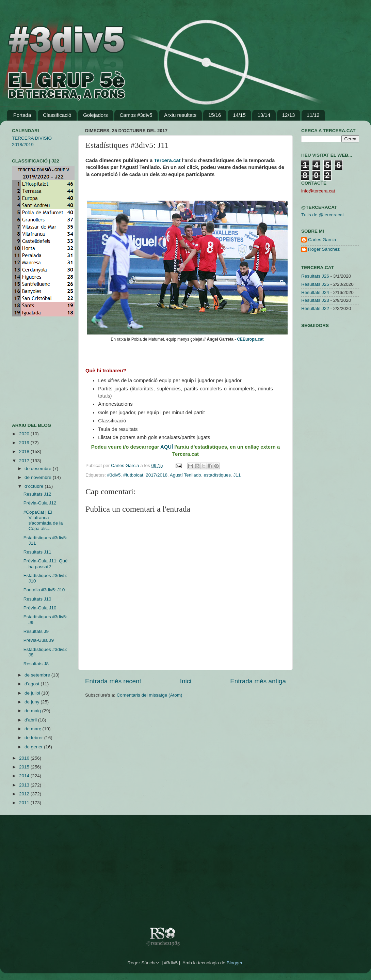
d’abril (31, 720)
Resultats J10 (37, 599)
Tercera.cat (167, 160)
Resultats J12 (37, 494)
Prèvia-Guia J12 (40, 503)
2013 (25, 785)
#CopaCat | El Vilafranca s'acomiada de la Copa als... (43, 520)
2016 (25, 758)
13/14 (264, 115)
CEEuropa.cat (251, 339)
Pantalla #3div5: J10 (44, 590)
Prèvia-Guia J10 (40, 608)
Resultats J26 (315, 276)
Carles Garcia (126, 465)
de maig (33, 711)
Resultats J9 (36, 631)
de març (34, 729)
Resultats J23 (315, 300)
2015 (25, 767)
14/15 (239, 115)
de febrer (34, 738)
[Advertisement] (32, 370)
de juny (33, 702)
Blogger (235, 963)
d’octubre (35, 486)
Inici (186, 681)
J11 (237, 475)
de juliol (33, 693)
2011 (25, 803)
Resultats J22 (315, 308)
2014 (25, 776)
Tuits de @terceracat (322, 215)
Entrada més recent (113, 681)
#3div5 (114, 475)
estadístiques (217, 475)
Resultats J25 (315, 284)
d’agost (33, 684)
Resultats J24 (315, 292)
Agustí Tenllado (185, 475)
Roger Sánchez (324, 249)
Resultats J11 (37, 552)
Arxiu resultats (180, 115)
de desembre (39, 469)
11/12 (313, 115)
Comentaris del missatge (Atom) (150, 695)
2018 (25, 452)
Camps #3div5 (136, 115)
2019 (25, 443)
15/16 (215, 115)
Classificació (57, 115)
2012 (25, 794)
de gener (34, 747)
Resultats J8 (36, 664)
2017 (25, 461)
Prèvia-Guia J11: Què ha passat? (46, 564)
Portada (22, 115)
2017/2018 (157, 475)
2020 (25, 434)
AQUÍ (167, 447)
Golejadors (95, 115)
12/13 (289, 115)
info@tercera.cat (318, 191)
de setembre (38, 675)
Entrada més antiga (258, 681)
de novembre (39, 477)
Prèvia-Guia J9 (39, 640)
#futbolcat (133, 475)
